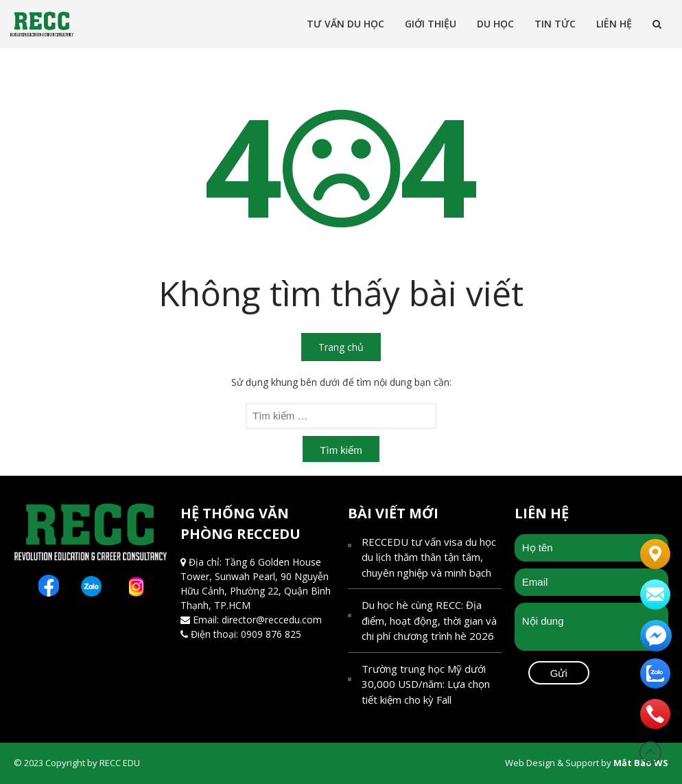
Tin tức (555, 24)
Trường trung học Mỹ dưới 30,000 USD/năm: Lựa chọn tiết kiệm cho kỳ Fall (426, 684)
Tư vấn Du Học (345, 24)
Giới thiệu (431, 24)
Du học (495, 24)
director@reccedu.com (272, 620)
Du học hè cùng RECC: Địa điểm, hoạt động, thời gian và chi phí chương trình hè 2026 (429, 620)
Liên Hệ (614, 24)
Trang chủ (341, 347)
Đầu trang (650, 752)
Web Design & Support (552, 763)
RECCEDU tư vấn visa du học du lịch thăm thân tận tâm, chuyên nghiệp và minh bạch (429, 557)
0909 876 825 (271, 634)
